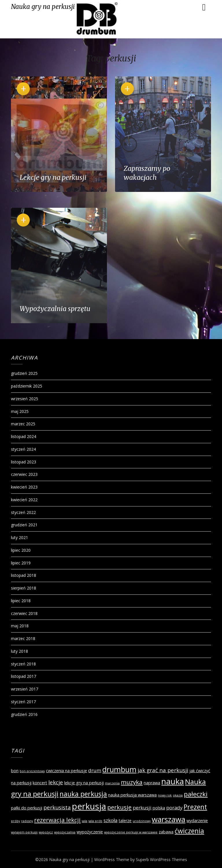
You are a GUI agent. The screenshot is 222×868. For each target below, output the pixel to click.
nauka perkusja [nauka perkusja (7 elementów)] (83, 794)
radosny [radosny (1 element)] (27, 821)
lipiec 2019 (21, 563)
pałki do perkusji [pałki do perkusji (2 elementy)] (27, 808)
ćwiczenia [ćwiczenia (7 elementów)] (189, 831)
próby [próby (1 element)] (15, 821)
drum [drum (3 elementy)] (95, 770)
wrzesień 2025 (25, 399)
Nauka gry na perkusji (43, 7)
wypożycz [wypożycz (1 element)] (46, 832)
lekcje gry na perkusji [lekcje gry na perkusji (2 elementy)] (84, 783)
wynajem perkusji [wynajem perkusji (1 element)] (24, 832)
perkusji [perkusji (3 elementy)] (142, 808)
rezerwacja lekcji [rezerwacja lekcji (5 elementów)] (57, 820)
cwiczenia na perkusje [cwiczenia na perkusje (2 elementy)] (66, 771)
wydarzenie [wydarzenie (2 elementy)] (197, 821)
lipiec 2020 (21, 550)
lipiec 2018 (21, 601)
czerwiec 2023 (24, 474)
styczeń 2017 (23, 702)
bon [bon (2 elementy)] (15, 771)
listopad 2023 (24, 462)
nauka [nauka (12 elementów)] (173, 781)
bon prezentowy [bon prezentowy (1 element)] (32, 771)
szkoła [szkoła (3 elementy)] (110, 820)
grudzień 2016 (24, 714)
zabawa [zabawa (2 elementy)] (166, 832)
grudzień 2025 (24, 373)
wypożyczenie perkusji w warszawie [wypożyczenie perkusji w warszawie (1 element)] (131, 832)
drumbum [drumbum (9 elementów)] (119, 769)
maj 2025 (20, 411)
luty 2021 (20, 537)
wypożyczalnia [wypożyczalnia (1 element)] (65, 832)
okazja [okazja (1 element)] (178, 795)
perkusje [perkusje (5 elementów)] (119, 807)
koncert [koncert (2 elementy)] (40, 783)
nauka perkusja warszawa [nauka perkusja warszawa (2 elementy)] (132, 795)
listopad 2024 (24, 436)
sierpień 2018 (24, 588)
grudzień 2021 (24, 525)
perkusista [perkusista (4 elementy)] (57, 807)
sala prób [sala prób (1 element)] (95, 821)
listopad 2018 (24, 575)
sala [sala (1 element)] (85, 821)
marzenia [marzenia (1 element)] (112, 783)
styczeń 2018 (23, 664)
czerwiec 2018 (24, 613)
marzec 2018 (23, 638)
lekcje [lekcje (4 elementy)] (56, 782)
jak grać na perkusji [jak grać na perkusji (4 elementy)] (163, 770)
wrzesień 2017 (25, 689)
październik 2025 (27, 386)
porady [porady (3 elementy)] (174, 808)
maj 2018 (20, 626)
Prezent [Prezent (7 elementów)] (195, 807)
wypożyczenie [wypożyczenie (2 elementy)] (90, 832)
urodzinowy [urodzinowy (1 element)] (142, 821)
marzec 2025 (23, 424)
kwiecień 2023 (24, 487)
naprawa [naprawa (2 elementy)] (152, 783)
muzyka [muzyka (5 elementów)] (132, 782)
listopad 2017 (24, 676)
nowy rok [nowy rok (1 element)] (165, 795)
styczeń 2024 (23, 449)
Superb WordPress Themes (161, 859)
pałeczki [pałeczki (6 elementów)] (196, 794)
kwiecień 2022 (24, 500)
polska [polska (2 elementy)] (159, 808)
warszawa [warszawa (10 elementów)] (169, 819)
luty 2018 (20, 651)
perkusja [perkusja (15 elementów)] (89, 806)
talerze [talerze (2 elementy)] (125, 821)
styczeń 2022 (23, 512)
